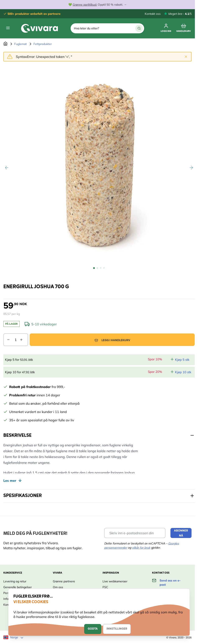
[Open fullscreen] (99, 164)
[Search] (139, 28)
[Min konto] (166, 28)
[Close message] (186, 57)
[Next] (191, 168)
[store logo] (39, 28)
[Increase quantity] (24, 340)
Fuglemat (20, 44)
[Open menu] (8, 28)
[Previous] (7, 168)
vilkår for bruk (141, 548)
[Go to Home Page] (5, 44)
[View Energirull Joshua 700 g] (94, 268)
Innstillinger (117, 629)
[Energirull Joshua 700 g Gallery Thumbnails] (99, 268)
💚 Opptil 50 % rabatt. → (98, 5)
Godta (93, 629)
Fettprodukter (43, 44)
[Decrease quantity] (7, 340)
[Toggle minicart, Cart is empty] (183, 28)
